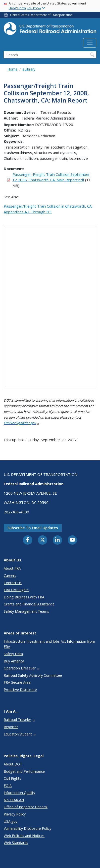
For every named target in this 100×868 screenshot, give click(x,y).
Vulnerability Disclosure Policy (27, 828)
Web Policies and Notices (24, 836)
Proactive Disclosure (20, 690)
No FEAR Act (14, 800)
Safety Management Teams (26, 611)
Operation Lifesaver (22, 668)
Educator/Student (20, 734)
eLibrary (29, 69)
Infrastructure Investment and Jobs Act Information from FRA (49, 644)
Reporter (11, 727)
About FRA (12, 568)
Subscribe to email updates (33, 528)
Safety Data (13, 654)
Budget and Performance (24, 771)
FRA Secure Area (17, 682)
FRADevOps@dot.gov (22, 423)
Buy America (14, 661)
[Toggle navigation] (90, 43)
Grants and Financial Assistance (29, 604)
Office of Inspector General (26, 807)
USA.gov (11, 821)
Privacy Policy (15, 814)
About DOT (13, 764)
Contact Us (13, 583)
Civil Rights (12, 778)
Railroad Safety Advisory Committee (33, 675)
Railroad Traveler (20, 720)
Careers (10, 576)
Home (12, 69)
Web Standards (16, 843)
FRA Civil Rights (16, 590)
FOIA (8, 786)
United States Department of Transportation (41, 15)
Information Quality (19, 793)
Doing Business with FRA (24, 597)
